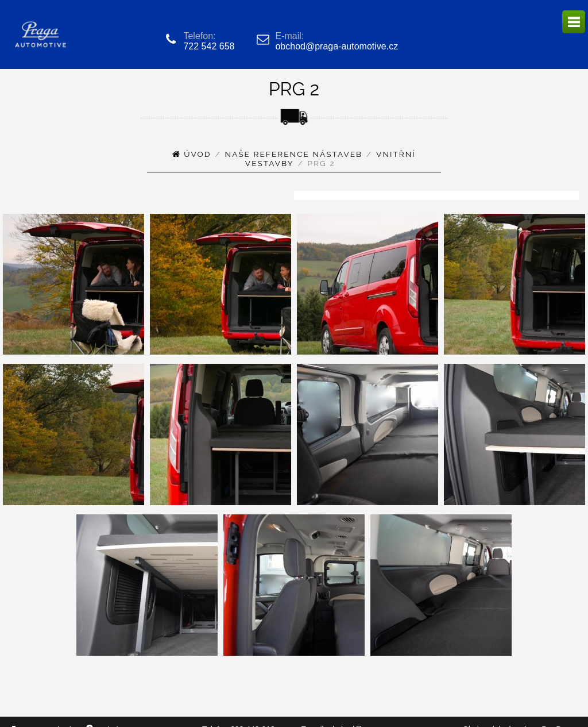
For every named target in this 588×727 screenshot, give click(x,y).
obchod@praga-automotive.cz (336, 46)
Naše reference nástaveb (294, 154)
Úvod (197, 154)
